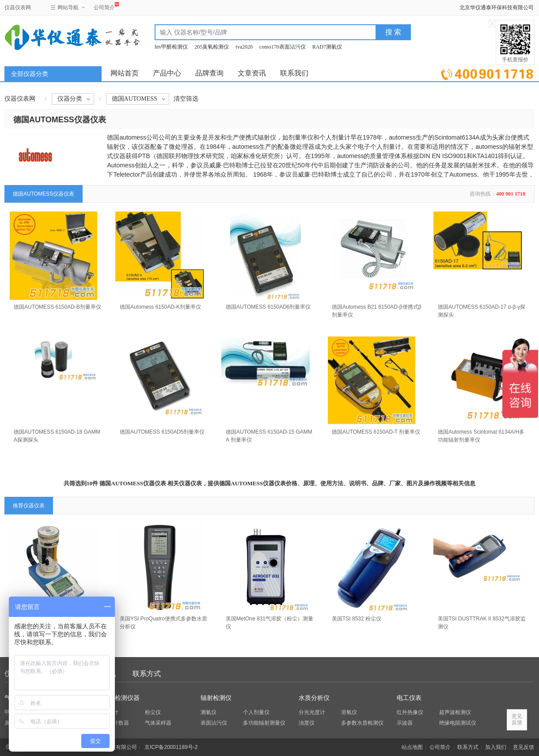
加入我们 (496, 747)
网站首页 (125, 73)
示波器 (405, 723)
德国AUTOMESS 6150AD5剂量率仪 (162, 432)
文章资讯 (252, 73)
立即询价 (487, 73)
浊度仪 (307, 723)
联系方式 (147, 674)
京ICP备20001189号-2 (171, 747)
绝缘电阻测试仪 (458, 723)
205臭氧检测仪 (212, 47)
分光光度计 (312, 712)
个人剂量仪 (256, 712)
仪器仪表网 (18, 8)
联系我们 (294, 73)
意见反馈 (524, 747)
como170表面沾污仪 (283, 47)
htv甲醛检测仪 (171, 47)
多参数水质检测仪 (362, 723)
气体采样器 (158, 723)
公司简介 (104, 6)
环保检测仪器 (121, 698)
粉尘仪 (153, 712)
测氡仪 (209, 712)
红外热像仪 (410, 712)
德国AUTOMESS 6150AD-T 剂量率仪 (376, 432)
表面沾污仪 (214, 723)
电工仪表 (409, 698)
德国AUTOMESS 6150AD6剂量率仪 (268, 307)
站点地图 (412, 747)
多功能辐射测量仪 (264, 723)
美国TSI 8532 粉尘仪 (357, 619)
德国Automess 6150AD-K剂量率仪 (160, 307)
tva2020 (244, 47)
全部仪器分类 (30, 74)
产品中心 (167, 73)
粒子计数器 (116, 723)
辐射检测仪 (216, 698)
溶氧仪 (349, 712)
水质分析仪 (314, 698)
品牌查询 (209, 73)
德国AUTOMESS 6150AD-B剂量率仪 (57, 307)
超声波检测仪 (455, 712)
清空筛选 (186, 99)
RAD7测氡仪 (327, 47)
